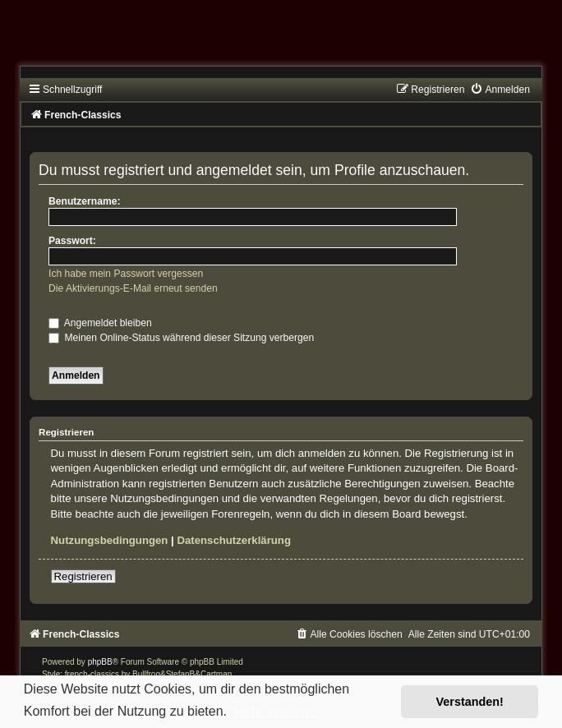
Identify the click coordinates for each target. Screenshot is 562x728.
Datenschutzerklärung (234, 540)
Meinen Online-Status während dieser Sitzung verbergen (181, 338)
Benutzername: (84, 201)
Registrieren (83, 576)
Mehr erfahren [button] (275, 711)
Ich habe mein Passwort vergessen (126, 274)
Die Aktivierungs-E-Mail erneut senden (133, 288)
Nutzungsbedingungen (110, 540)
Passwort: (72, 241)
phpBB (100, 662)
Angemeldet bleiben (100, 323)
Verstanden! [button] (470, 702)
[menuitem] (500, 90)
